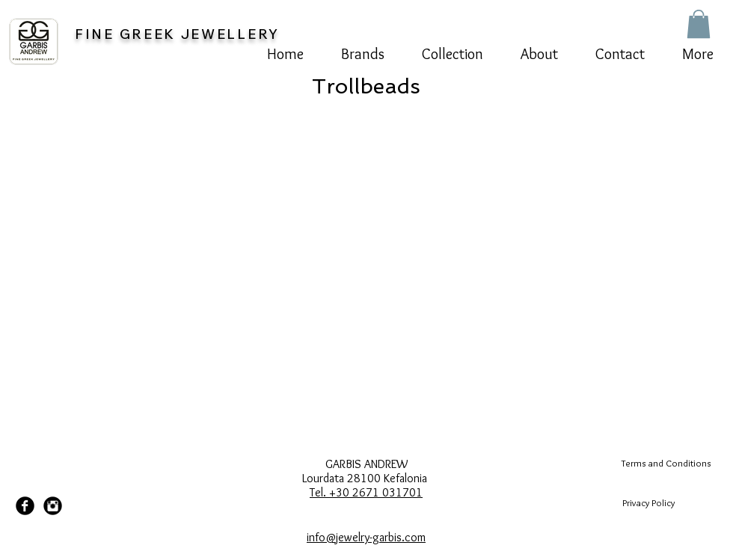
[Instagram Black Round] (53, 506)
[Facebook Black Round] (25, 506)
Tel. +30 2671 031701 (366, 492)
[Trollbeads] (366, 86)
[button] (699, 24)
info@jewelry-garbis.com (366, 537)
